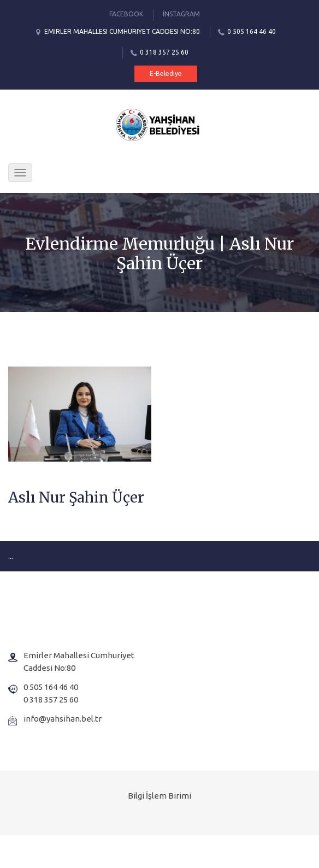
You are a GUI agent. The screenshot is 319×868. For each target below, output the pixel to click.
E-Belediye (166, 73)
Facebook (126, 14)
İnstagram (181, 14)
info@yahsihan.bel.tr (63, 719)
